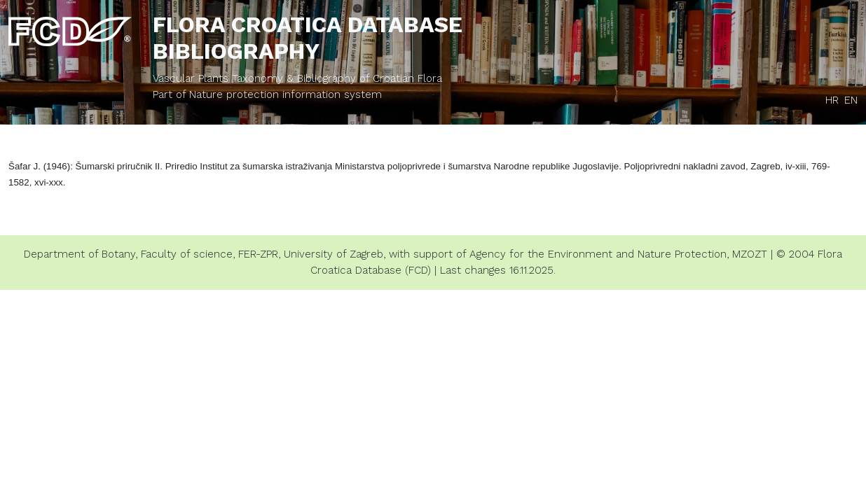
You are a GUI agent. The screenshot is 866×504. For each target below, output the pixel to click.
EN (851, 100)
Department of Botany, (81, 254)
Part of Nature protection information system (267, 94)
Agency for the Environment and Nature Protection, (599, 254)
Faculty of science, (188, 254)
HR (832, 100)
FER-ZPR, (259, 254)
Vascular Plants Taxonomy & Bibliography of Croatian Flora (297, 78)
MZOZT (750, 254)
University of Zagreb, (335, 254)
